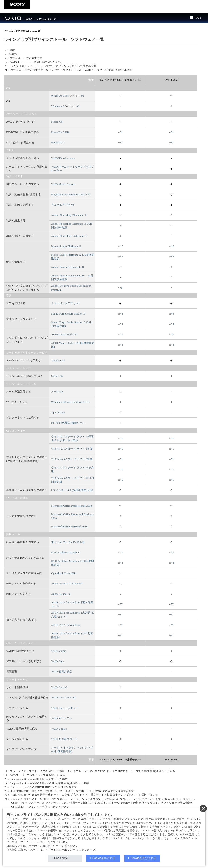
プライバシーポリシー (61, 850)
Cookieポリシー (49, 846)
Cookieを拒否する (104, 858)
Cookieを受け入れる (144, 858)
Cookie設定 (62, 858)
